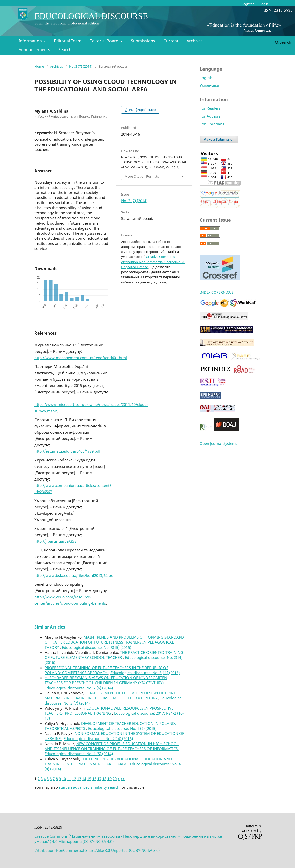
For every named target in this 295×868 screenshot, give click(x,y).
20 (115, 779)
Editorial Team (68, 41)
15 (89, 779)
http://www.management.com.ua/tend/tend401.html (81, 358)
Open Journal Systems (218, 443)
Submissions (143, 41)
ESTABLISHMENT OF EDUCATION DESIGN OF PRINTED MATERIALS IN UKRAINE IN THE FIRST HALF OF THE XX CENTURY (113, 695)
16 (94, 779)
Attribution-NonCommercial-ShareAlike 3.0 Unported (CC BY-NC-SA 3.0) (98, 850)
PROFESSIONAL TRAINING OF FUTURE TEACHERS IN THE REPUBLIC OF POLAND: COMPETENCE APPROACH (106, 670)
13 (79, 779)
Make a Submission (219, 139)
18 (104, 779)
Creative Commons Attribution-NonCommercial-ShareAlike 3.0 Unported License (153, 262)
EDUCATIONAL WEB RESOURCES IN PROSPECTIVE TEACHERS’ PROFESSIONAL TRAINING (109, 711)
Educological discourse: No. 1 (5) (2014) (79, 754)
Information (31, 41)
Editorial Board (105, 41)
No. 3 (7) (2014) (81, 66)
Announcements (34, 50)
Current (171, 41)
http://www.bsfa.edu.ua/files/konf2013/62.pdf (75, 575)
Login (264, 4)
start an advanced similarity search (89, 787)
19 (109, 779)
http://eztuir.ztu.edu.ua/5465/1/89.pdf (67, 451)
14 (84, 779)
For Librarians (212, 124)
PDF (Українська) (142, 110)
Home (39, 66)
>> (123, 779)
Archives (195, 41)
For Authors (210, 116)
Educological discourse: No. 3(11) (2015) (145, 673)
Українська (209, 85)
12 (74, 779)
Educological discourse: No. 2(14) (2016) (98, 738)
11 (69, 779)
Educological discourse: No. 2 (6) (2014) (79, 688)
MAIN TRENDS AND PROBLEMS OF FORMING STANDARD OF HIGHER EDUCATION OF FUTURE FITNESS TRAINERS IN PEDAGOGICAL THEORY (114, 642)
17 (99, 779)
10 (64, 779)
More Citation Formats (142, 176)
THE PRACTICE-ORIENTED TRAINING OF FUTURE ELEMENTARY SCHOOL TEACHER (114, 655)
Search (65, 50)
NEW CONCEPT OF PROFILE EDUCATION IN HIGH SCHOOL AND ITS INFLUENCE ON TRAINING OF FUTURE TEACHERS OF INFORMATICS (112, 746)
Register (247, 4)
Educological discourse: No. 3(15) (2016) (96, 647)
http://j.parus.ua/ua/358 (55, 541)
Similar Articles (50, 627)
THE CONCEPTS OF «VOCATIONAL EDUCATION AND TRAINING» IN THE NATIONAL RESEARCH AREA (108, 761)
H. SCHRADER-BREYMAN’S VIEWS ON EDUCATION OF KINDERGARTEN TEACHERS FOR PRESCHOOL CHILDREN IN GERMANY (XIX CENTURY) (106, 680)
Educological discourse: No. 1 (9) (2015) (122, 728)
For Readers (210, 108)
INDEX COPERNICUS (217, 292)
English (206, 78)
